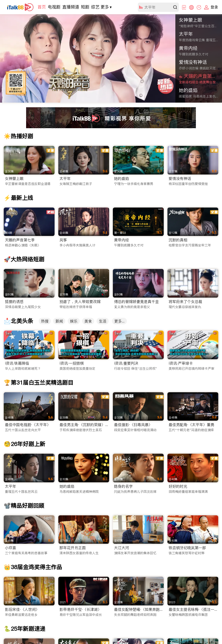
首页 (42, 7)
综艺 (95, 7)
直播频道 (71, 7)
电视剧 (54, 7)
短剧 (85, 7)
